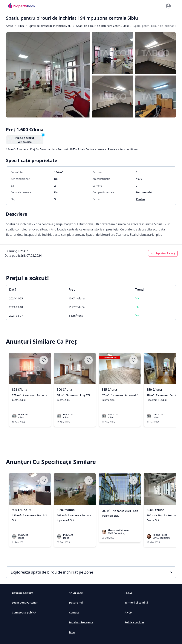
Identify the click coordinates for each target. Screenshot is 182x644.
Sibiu (21, 26)
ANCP (128, 612)
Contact (74, 612)
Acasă (10, 26)
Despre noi (76, 602)
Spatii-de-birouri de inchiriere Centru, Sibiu (103, 26)
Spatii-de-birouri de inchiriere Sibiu (50, 26)
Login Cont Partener (25, 602)
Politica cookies (134, 622)
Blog (72, 632)
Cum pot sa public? (24, 612)
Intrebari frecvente (81, 622)
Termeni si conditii (136, 602)
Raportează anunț (163, 253)
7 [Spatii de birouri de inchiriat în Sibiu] (137, 186)
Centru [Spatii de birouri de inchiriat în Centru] (140, 199)
